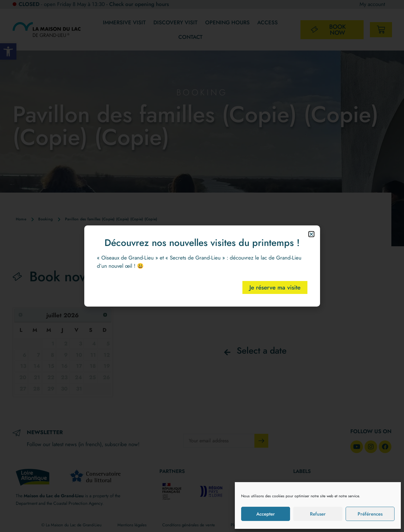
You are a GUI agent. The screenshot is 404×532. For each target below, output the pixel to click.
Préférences (370, 514)
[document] (202, 266)
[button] (311, 234)
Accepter (266, 514)
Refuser (318, 514)
